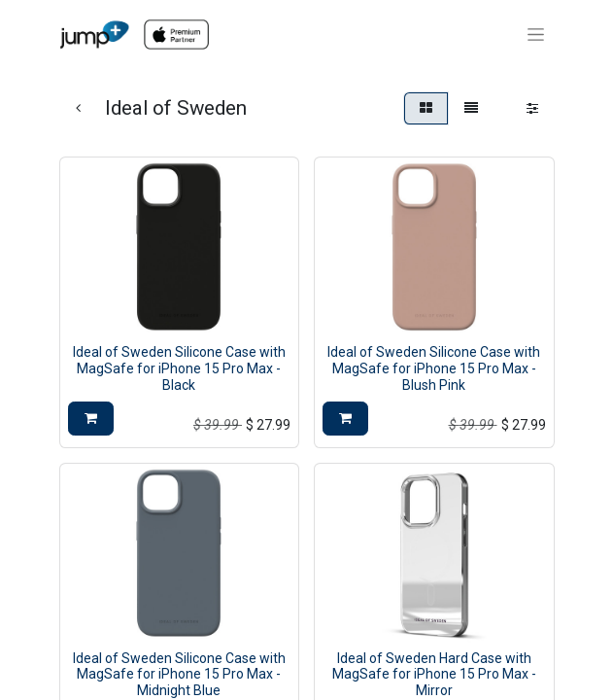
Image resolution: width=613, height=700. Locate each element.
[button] (91, 419)
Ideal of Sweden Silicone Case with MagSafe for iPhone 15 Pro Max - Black (179, 368)
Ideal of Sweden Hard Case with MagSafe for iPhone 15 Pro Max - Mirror (434, 675)
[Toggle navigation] (536, 35)
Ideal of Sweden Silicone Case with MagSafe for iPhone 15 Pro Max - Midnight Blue (179, 675)
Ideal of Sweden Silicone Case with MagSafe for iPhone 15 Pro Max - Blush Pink (434, 368)
